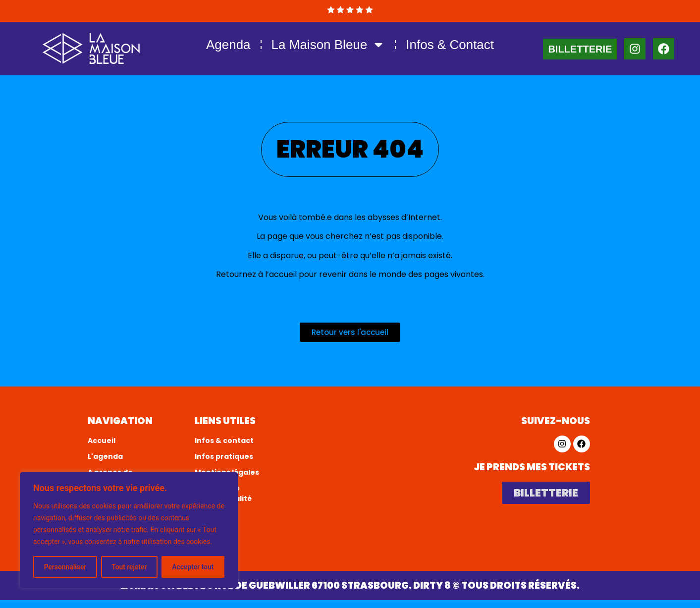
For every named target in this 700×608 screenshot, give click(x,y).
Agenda (228, 45)
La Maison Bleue (328, 45)
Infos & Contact (450, 45)
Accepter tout (193, 567)
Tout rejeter (129, 567)
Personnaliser (65, 567)
